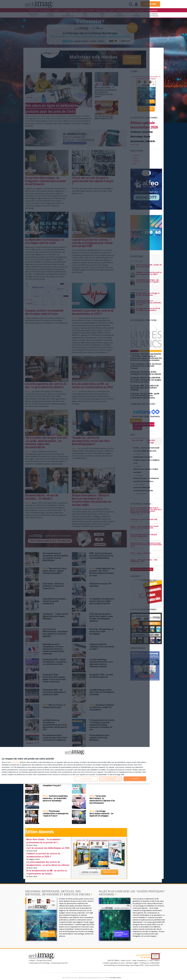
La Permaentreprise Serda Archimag (116, 965)
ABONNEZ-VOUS (150, 4)
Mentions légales (132, 963)
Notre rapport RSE (137, 965)
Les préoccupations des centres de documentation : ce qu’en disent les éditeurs (48, 863)
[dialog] (75, 766)
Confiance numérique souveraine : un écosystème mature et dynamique (55, 798)
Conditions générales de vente (114, 963)
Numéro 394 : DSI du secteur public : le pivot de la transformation (99, 840)
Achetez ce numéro (90, 872)
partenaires (15, 762)
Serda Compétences (139, 961)
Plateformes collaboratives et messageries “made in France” (56, 813)
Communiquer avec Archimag (39, 963)
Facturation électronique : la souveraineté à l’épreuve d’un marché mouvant (102, 799)
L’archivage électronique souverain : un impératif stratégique (101, 813)
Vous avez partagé (151, 441)
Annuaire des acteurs (44, 961)
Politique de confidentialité (150, 963)
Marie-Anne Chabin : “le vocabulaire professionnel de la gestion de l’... (44, 841)
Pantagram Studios (116, 978)
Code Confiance (154, 961)
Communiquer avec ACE (59, 963)
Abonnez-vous (110, 872)
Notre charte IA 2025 (152, 965)
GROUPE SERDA (114, 961)
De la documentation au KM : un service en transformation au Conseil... (47, 872)
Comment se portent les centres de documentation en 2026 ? (43, 855)
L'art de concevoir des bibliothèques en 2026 (48, 848)
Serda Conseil (126, 961)
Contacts (32, 961)
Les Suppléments (152, 10)
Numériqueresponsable (154, 15)
